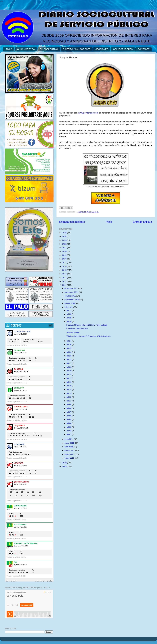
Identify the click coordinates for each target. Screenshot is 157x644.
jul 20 (69, 367)
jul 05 (69, 419)
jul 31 (69, 310)
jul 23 (69, 356)
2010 (65, 463)
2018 (65, 259)
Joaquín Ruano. (73, 332)
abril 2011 (69, 447)
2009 (65, 466)
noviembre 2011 (72, 292)
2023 (65, 240)
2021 (65, 248)
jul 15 (69, 386)
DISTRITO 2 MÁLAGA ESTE (77, 49)
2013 (65, 278)
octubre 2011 (70, 296)
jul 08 (69, 408)
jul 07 (69, 412)
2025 (65, 233)
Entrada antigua (143, 222)
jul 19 (69, 371)
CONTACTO (144, 49)
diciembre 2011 (71, 288)
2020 (65, 251)
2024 (65, 236)
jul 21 (69, 363)
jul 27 (69, 341)
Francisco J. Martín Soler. (77, 329)
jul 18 (69, 374)
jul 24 (69, 352)
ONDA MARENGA (26, 49)
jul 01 (69, 434)
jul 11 (69, 401)
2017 (65, 263)
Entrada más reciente (72, 222)
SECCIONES (102, 49)
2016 (65, 266)
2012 (65, 281)
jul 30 (69, 314)
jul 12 (69, 397)
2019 (65, 255)
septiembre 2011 (72, 300)
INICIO (9, 49)
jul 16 (69, 382)
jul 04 (69, 423)
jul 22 (69, 360)
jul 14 (69, 390)
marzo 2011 (70, 450)
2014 (65, 274)
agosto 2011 (70, 303)
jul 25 (69, 348)
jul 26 (69, 345)
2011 (65, 285)
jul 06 (69, 416)
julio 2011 (69, 307)
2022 (65, 244)
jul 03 (69, 427)
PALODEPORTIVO (49, 49)
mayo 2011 (70, 443)
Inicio (109, 222)
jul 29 (69, 318)
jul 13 (69, 393)
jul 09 (69, 405)
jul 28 (69, 322)
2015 (65, 270)
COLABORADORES (123, 49)
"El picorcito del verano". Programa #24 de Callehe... (89, 336)
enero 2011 (70, 458)
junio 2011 (69, 439)
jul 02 (69, 431)
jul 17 (69, 378)
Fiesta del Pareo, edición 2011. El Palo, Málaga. (87, 325)
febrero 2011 (70, 454)
